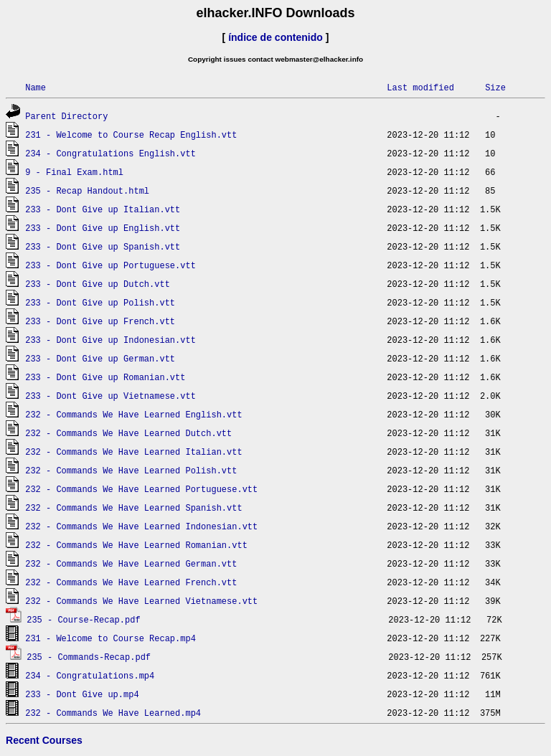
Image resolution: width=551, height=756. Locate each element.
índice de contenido (275, 37)
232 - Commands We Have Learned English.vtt (133, 414)
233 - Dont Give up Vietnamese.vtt (110, 396)
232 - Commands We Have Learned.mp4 (113, 713)
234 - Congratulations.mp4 (90, 675)
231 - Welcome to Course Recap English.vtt (131, 134)
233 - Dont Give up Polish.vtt (100, 302)
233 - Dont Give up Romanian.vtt (105, 377)
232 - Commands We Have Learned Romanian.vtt (136, 545)
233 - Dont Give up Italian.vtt (103, 209)
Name (36, 87)
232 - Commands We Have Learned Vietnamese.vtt (141, 601)
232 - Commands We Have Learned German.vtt (131, 563)
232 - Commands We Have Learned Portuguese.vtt (141, 489)
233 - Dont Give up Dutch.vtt (98, 284)
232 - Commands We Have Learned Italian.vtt (133, 452)
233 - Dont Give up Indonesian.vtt (110, 340)
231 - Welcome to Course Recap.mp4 (110, 638)
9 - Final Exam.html (74, 172)
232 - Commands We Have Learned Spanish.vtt (133, 507)
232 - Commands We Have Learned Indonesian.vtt (141, 526)
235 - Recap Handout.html (87, 190)
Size (495, 87)
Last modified (420, 87)
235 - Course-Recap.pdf (83, 619)
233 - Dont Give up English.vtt (103, 228)
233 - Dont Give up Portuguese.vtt (110, 265)
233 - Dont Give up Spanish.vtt (103, 246)
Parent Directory (66, 116)
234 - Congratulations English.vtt (110, 153)
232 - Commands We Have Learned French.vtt (131, 582)
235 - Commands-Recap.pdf (89, 657)
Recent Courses (44, 740)
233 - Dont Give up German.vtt (100, 358)
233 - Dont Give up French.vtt (100, 321)
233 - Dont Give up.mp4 (82, 694)
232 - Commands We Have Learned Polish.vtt (131, 470)
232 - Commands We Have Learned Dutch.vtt (128, 433)
